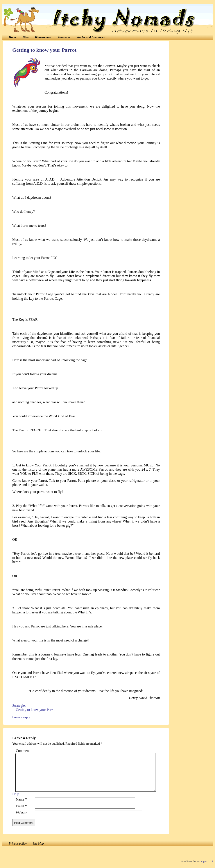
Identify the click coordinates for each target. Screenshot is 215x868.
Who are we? (43, 37)
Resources (64, 37)
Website (21, 813)
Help (16, 794)
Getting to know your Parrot (44, 50)
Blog (26, 37)
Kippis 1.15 (207, 861)
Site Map (38, 844)
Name (22, 799)
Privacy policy (18, 844)
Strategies (19, 706)
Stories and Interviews (91, 37)
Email (22, 806)
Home (13, 37)
